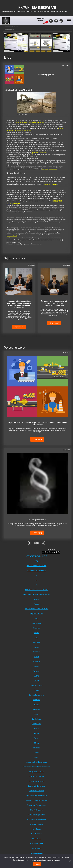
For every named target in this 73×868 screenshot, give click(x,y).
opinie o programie (49, 184)
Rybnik (37, 738)
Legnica (36, 752)
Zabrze (36, 729)
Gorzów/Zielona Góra (36, 695)
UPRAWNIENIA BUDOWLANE (36, 556)
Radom (37, 705)
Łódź (36, 638)
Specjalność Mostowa (36, 781)
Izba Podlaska (36, 839)
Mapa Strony (36, 623)
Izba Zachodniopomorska (37, 815)
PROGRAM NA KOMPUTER (37, 566)
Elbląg (36, 743)
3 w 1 (37, 580)
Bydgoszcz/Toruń (36, 685)
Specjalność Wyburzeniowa (37, 805)
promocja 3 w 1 (12, 236)
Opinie (37, 599)
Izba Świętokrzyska (37, 824)
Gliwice (37, 714)
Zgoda (37, 864)
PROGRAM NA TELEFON (36, 571)
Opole (36, 666)
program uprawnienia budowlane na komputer (31, 122)
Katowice (37, 662)
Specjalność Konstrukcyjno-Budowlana (37, 767)
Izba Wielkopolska (37, 810)
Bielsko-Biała (36, 724)
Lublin (36, 647)
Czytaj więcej (19, 327)
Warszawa (36, 642)
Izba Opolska (36, 848)
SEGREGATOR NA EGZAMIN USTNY (37, 595)
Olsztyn (36, 676)
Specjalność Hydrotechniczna (36, 796)
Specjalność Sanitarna (36, 772)
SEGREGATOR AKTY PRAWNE (37, 590)
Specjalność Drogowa (36, 776)
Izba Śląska (36, 829)
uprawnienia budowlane (39, 153)
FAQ (36, 561)
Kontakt (37, 604)
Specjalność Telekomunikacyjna (36, 800)
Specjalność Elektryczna (36, 786)
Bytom (36, 733)
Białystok (36, 628)
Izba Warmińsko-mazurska (36, 819)
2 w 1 (37, 575)
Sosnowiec (36, 709)
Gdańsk (36, 690)
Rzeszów (37, 652)
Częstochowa (36, 719)
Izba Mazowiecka (36, 853)
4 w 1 (37, 585)
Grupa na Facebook (36, 614)
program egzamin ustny (49, 169)
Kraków (36, 657)
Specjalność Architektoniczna (36, 762)
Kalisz (36, 757)
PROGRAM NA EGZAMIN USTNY (36, 609)
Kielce (37, 633)
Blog (36, 618)
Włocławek (36, 748)
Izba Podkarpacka (36, 843)
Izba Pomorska (36, 834)
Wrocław (36, 671)
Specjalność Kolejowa (37, 791)
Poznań (37, 681)
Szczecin (36, 700)
